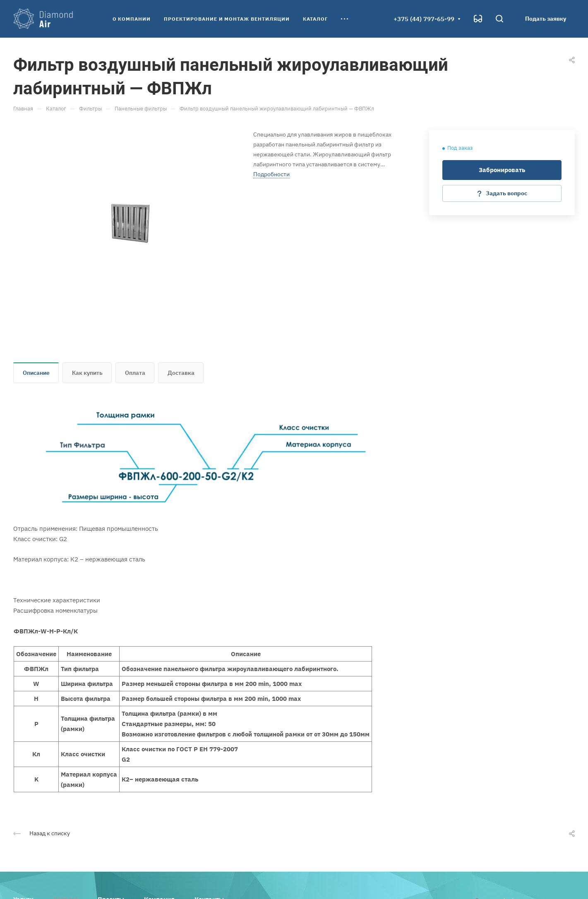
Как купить (87, 373)
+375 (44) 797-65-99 (424, 19)
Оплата (135, 373)
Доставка (181, 373)
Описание (36, 373)
